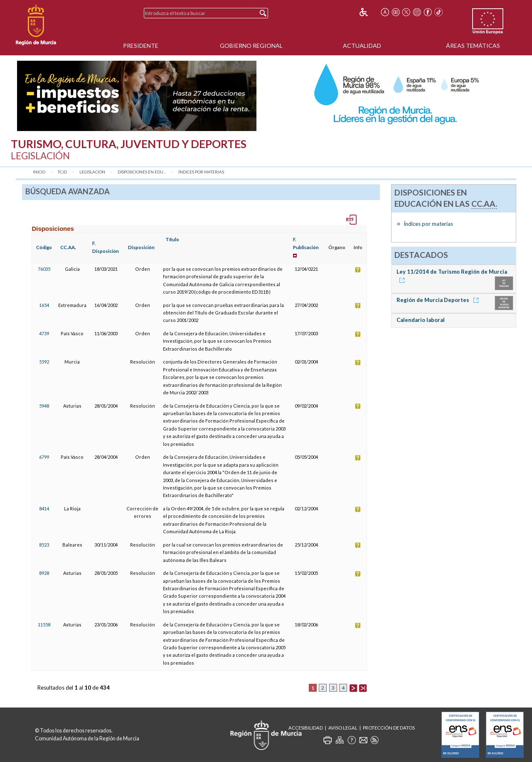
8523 (44, 545)
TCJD (62, 172)
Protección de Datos (389, 728)
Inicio (39, 172)
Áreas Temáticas (473, 46)
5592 (44, 362)
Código (44, 247)
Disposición (141, 247)
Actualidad (362, 46)
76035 (44, 269)
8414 (44, 508)
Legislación (92, 172)
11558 (44, 625)
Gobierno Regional (251, 46)
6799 (44, 457)
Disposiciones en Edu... (142, 172)
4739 (44, 333)
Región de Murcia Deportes (439, 300)
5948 (44, 406)
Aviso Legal (343, 728)
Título (172, 239)
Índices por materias (201, 172)
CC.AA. (68, 247)
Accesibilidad (306, 728)
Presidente (141, 46)
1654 (44, 305)
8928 (44, 573)
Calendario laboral (421, 320)
